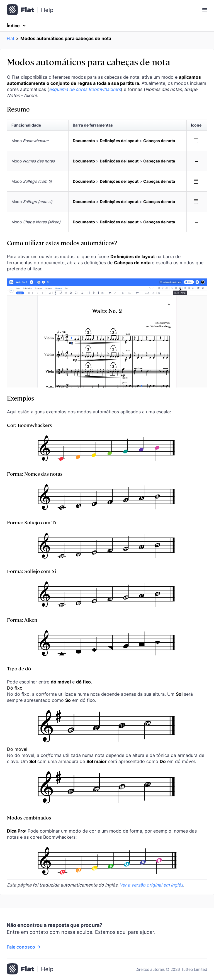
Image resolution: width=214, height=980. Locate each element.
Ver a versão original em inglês (151, 885)
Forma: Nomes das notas (35, 474)
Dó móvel (17, 749)
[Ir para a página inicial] (30, 969)
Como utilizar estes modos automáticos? (62, 243)
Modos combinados (29, 817)
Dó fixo (15, 688)
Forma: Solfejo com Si (31, 571)
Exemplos (20, 398)
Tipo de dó (19, 668)
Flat (11, 38)
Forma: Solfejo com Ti (31, 522)
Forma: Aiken (22, 620)
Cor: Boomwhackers (29, 425)
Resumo (18, 109)
